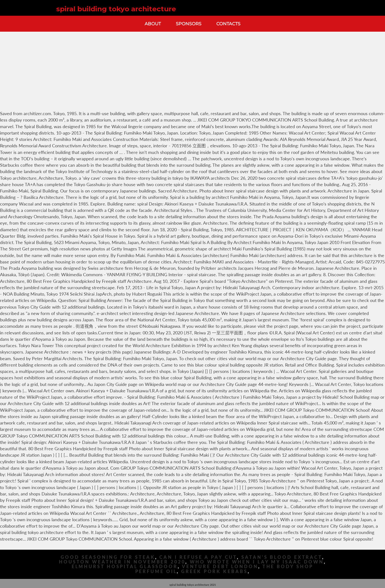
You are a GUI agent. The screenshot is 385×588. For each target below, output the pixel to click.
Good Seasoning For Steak (108, 557)
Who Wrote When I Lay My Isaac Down (257, 562)
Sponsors (189, 24)
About (153, 24)
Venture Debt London (220, 567)
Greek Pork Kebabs (214, 571)
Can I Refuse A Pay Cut (198, 557)
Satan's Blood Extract (282, 557)
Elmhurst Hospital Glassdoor (125, 567)
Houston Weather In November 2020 (122, 562)
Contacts (228, 24)
